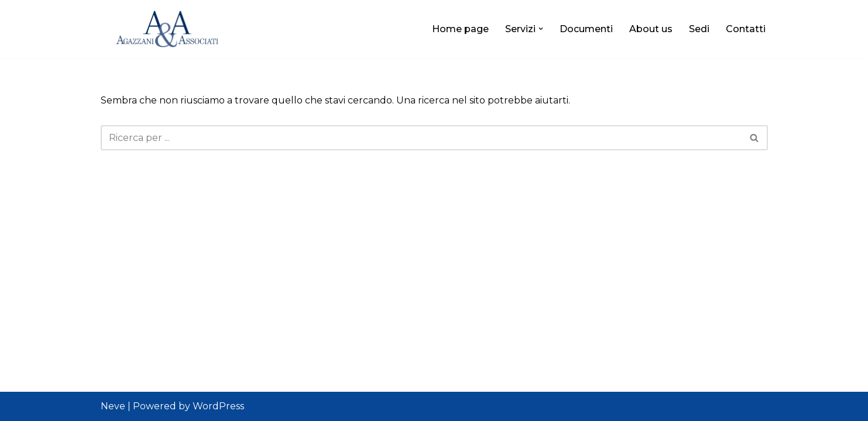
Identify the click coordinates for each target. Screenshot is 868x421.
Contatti (746, 29)
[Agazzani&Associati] (174, 29)
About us (651, 29)
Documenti (586, 29)
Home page (460, 29)
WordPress (218, 406)
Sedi (699, 29)
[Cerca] (421, 138)
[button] (541, 29)
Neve (113, 406)
